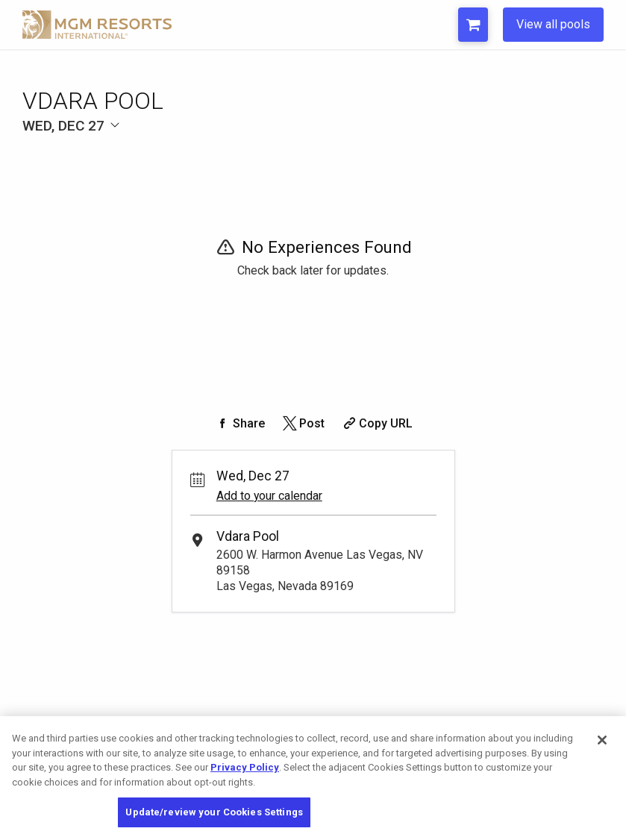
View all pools (553, 24)
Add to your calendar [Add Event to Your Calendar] (269, 496)
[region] (313, 778)
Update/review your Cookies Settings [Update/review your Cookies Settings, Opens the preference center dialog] (214, 812)
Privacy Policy (245, 767)
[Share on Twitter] (303, 423)
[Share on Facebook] (240, 423)
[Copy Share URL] (376, 423)
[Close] (602, 740)
